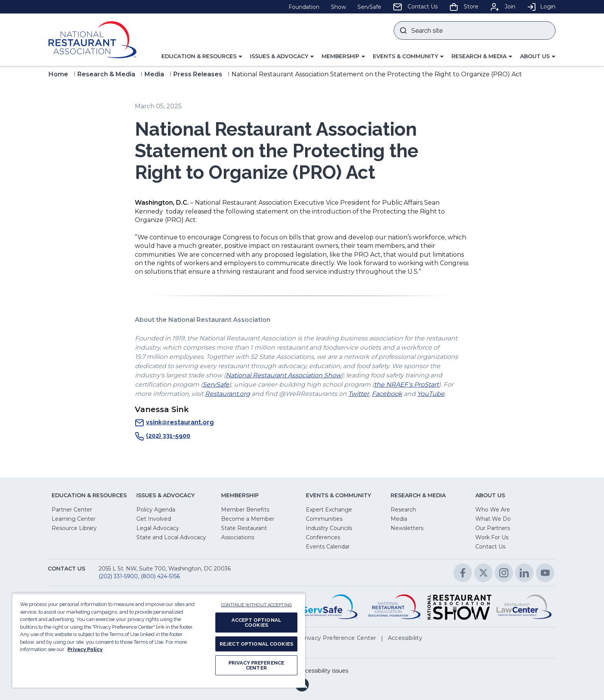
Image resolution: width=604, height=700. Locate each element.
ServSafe (216, 384)
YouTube (431, 394)
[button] (202, 57)
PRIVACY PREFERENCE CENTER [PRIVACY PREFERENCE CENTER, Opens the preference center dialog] (256, 665)
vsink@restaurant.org (174, 423)
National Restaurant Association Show (284, 375)
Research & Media (106, 74)
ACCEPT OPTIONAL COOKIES (256, 623)
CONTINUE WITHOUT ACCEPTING (256, 605)
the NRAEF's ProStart (406, 384)
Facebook (387, 394)
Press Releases (198, 74)
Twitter (359, 394)
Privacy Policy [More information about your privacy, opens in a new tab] (85, 649)
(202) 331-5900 (163, 436)
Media (154, 74)
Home (58, 74)
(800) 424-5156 (160, 576)
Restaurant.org (227, 394)
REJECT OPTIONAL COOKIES (256, 644)
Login (541, 7)
